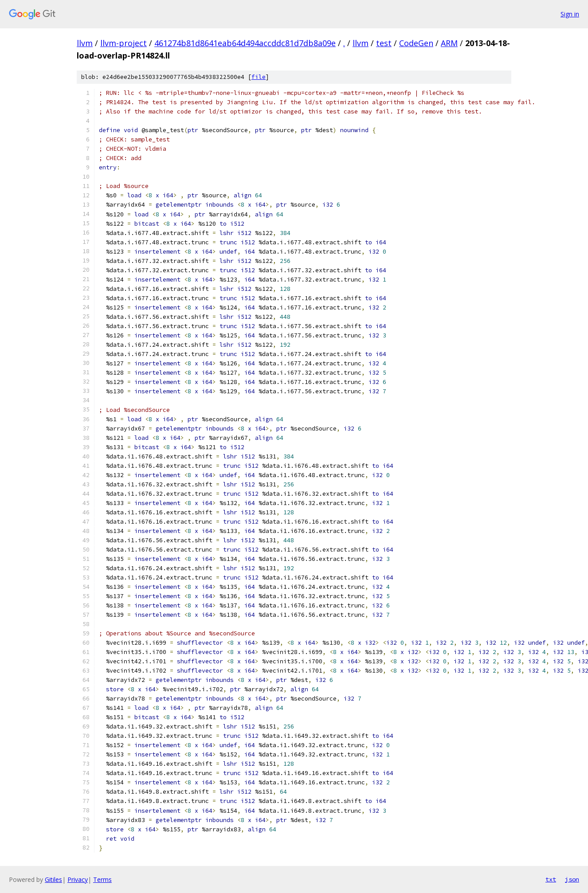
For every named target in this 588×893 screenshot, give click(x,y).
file (259, 77)
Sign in (570, 14)
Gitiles (53, 879)
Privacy (78, 879)
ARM (449, 43)
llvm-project (123, 43)
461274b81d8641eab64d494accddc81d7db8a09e (245, 43)
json (572, 879)
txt (551, 879)
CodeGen (416, 43)
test (384, 43)
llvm (85, 43)
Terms (102, 879)
